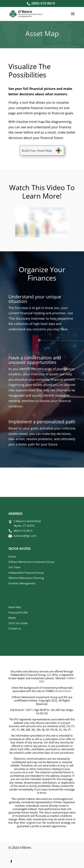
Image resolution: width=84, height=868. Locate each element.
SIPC (42, 682)
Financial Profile (18, 612)
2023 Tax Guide (18, 623)
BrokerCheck (63, 691)
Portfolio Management (22, 583)
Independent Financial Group (26, 573)
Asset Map (15, 607)
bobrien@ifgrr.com (25, 536)
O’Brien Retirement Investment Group (31, 562)
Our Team (14, 567)
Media (12, 618)
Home (12, 557)
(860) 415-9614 (43, 3)
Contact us (15, 628)
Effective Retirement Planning (26, 578)
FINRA (70, 678)
